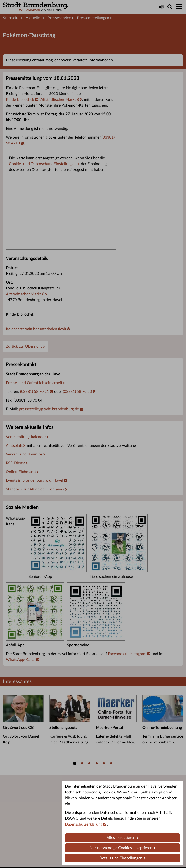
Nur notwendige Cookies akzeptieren (121, 848)
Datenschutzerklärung (84, 824)
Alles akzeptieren (121, 838)
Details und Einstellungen (121, 858)
